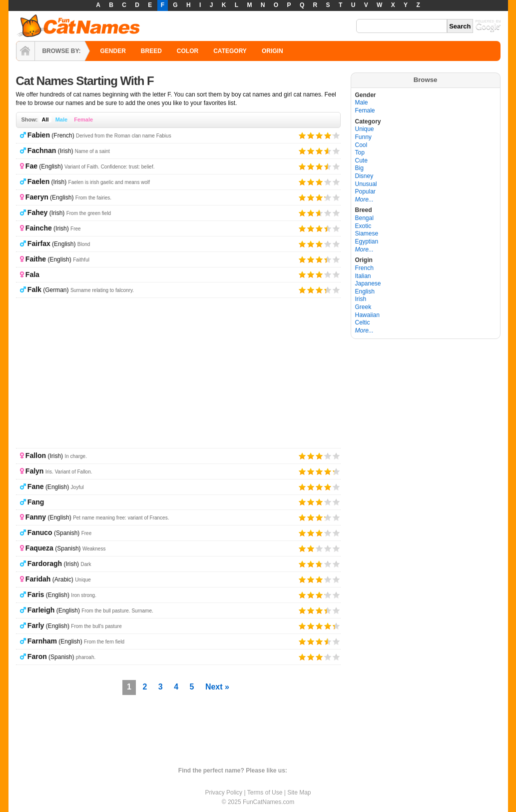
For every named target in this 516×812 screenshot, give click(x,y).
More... (364, 199)
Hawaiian (367, 315)
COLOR (188, 51)
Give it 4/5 (328, 135)
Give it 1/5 (302, 135)
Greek (363, 307)
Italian (363, 276)
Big (359, 168)
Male (61, 119)
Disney (364, 176)
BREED (151, 51)
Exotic (363, 226)
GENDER (113, 51)
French (364, 268)
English (365, 291)
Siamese (367, 233)
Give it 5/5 (333, 135)
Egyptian (367, 241)
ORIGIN (272, 51)
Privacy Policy (224, 792)
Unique (365, 129)
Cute (361, 160)
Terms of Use (265, 792)
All (45, 119)
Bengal (364, 218)
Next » (217, 687)
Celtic (363, 322)
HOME (25, 51)
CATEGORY (230, 51)
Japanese (368, 283)
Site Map (299, 792)
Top (360, 152)
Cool (361, 145)
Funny (363, 137)
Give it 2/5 (311, 135)
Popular (365, 191)
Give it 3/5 (319, 135)
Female (83, 119)
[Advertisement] (178, 373)
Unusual (366, 184)
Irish (361, 299)
